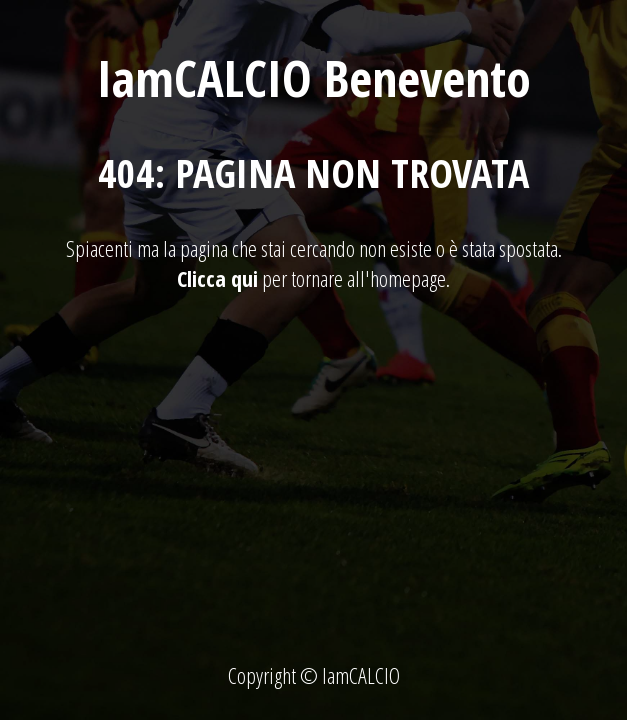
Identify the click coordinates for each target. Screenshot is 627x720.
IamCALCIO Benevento (314, 78)
